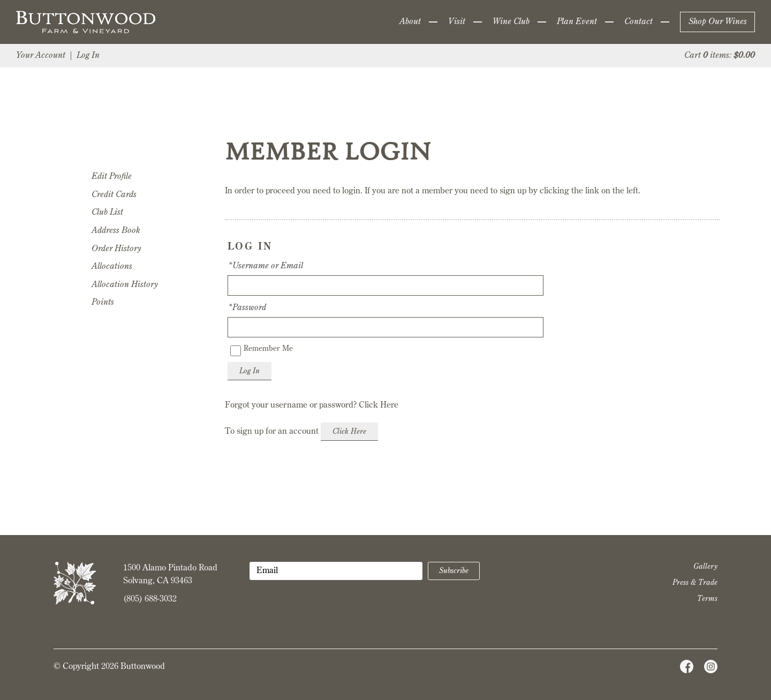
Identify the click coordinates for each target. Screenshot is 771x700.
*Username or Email (265, 266)
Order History (116, 249)
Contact (638, 22)
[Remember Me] (236, 351)
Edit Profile (112, 177)
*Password (247, 308)
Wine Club (511, 22)
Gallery (705, 567)
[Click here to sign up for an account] (349, 432)
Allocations (112, 267)
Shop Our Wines (718, 22)
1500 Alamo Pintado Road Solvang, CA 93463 (170, 575)
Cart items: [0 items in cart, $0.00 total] (720, 56)
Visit (457, 22)
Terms (707, 599)
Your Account (41, 56)
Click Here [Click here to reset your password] (379, 405)
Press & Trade (695, 583)
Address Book (116, 231)
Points (103, 303)
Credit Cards (114, 195)
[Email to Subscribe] (336, 571)
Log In (88, 56)
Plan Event (577, 22)
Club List (107, 213)
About (410, 22)
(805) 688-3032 (150, 599)
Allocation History (124, 285)
